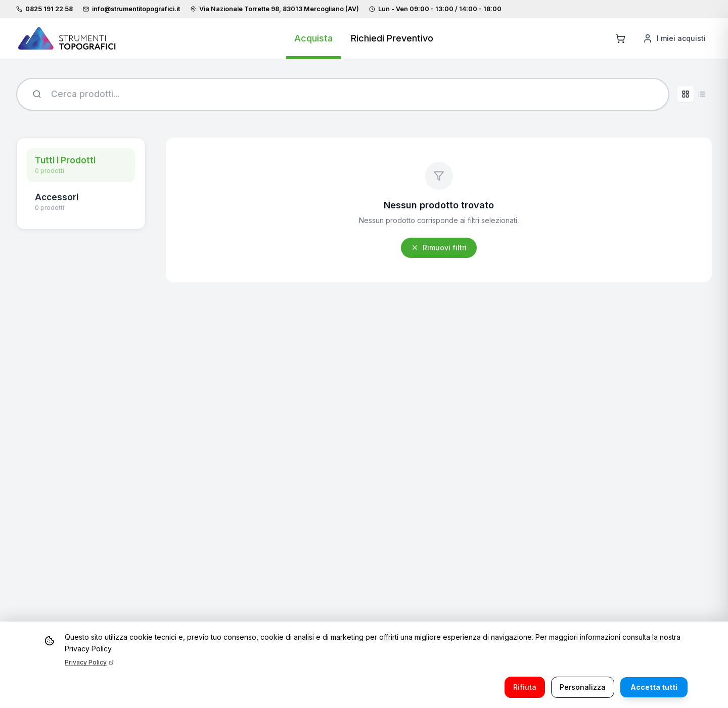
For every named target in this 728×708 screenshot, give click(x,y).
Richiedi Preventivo (392, 38)
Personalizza (583, 687)
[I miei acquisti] (674, 38)
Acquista (313, 38)
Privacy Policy (89, 662)
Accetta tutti (654, 687)
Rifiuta (525, 687)
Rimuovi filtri (439, 248)
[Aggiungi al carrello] (620, 38)
